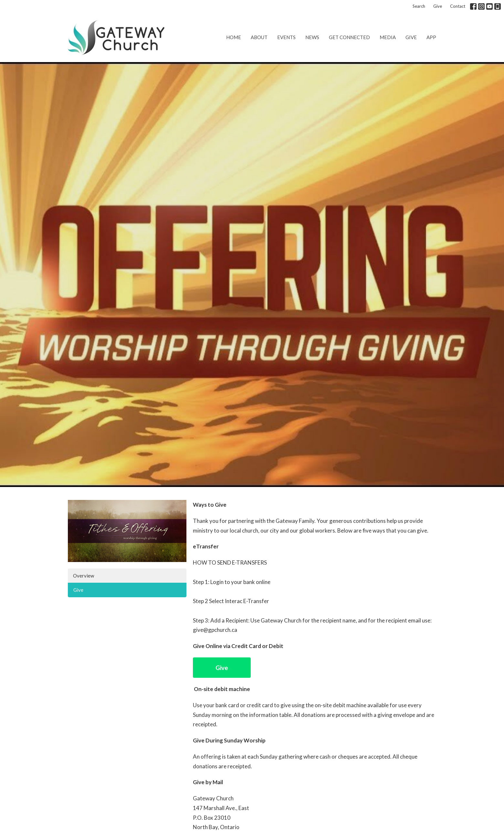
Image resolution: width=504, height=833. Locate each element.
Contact (458, 6)
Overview (84, 576)
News (312, 37)
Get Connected (349, 37)
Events (286, 37)
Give (438, 6)
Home (234, 37)
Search (419, 6)
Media (388, 37)
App (431, 37)
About (259, 37)
